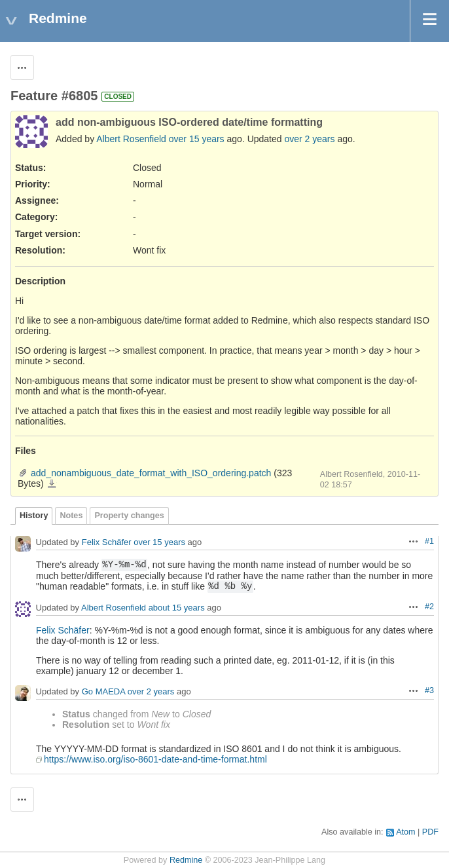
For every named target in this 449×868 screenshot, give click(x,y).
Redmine (186, 860)
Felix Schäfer (107, 542)
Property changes (129, 516)
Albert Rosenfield (131, 139)
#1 (429, 541)
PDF (430, 832)
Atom (405, 832)
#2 (429, 607)
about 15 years (177, 608)
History (34, 516)
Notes (71, 516)
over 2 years (309, 139)
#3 (429, 690)
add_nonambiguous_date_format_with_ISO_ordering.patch (151, 473)
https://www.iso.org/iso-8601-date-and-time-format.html (155, 759)
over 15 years (197, 139)
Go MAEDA (103, 691)
